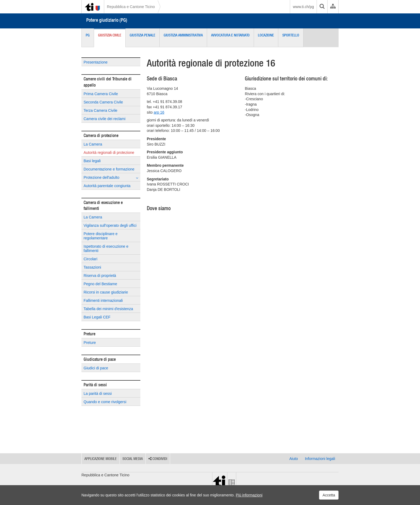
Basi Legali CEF (97, 317)
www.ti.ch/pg (303, 7)
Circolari (90, 259)
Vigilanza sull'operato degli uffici (110, 225)
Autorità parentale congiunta (107, 186)
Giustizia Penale (142, 35)
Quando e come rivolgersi (105, 402)
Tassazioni (92, 267)
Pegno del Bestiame (100, 284)
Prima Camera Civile (101, 94)
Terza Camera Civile (100, 110)
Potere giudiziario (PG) (107, 20)
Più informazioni (249, 495)
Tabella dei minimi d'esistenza (108, 309)
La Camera (93, 144)
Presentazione (96, 62)
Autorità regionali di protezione (109, 153)
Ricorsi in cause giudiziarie (106, 292)
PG (88, 35)
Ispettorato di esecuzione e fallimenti (106, 248)
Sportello (291, 35)
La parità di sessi (98, 393)
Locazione (266, 35)
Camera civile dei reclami (104, 119)
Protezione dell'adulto (111, 178)
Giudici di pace (96, 368)
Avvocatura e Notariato (230, 35)
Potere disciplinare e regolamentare (101, 236)
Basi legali (92, 161)
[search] (322, 7)
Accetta (329, 495)
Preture (90, 343)
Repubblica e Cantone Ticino (131, 7)
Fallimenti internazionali (103, 300)
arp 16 (159, 112)
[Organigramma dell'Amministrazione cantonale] (333, 7)
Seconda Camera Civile (103, 102)
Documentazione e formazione (109, 169)
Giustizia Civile (110, 35)
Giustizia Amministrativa (183, 35)
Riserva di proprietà (100, 276)
